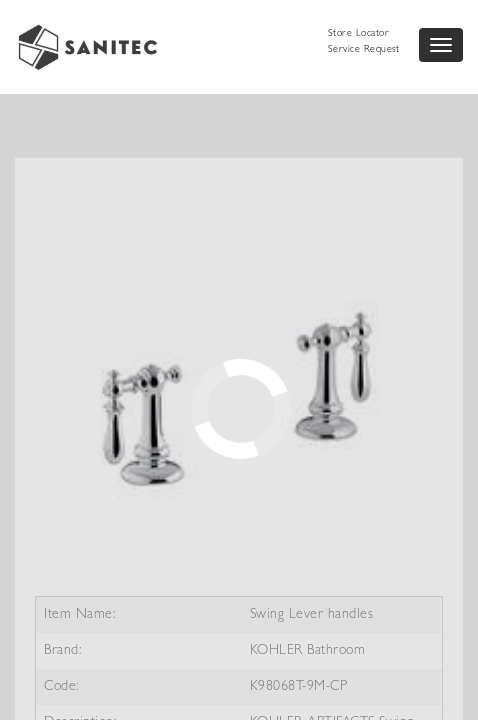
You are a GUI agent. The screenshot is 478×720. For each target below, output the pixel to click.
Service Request (364, 50)
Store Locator (359, 34)
